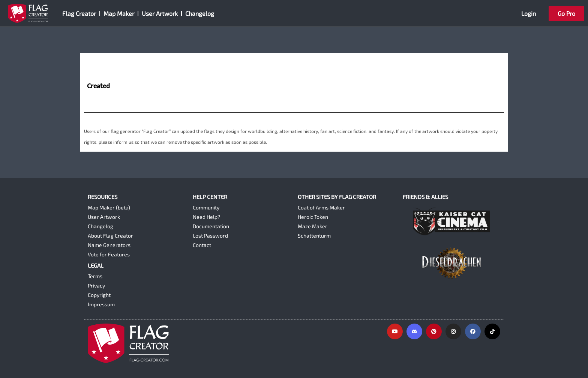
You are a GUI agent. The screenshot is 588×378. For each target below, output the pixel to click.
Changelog (200, 13)
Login (529, 13)
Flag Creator (79, 13)
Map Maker (119, 13)
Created (98, 87)
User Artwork (160, 13)
